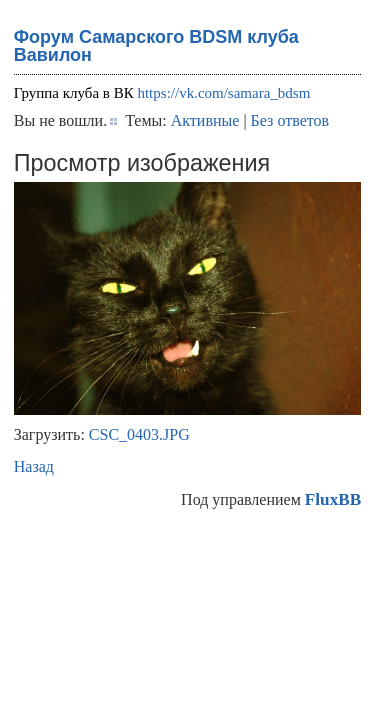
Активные (205, 120)
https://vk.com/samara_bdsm (223, 93)
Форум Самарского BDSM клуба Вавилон (156, 46)
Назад (34, 466)
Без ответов (290, 120)
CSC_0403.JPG (139, 434)
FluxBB (333, 499)
